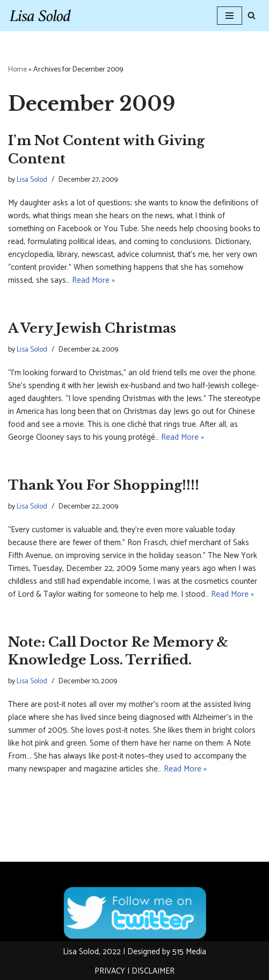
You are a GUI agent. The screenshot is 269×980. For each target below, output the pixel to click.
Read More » (93, 280)
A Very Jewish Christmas (92, 328)
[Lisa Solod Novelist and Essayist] (40, 16)
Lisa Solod (32, 180)
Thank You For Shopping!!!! (104, 485)
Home (17, 70)
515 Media (189, 952)
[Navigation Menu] (230, 16)
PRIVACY (110, 971)
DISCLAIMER (153, 971)
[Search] (252, 15)
